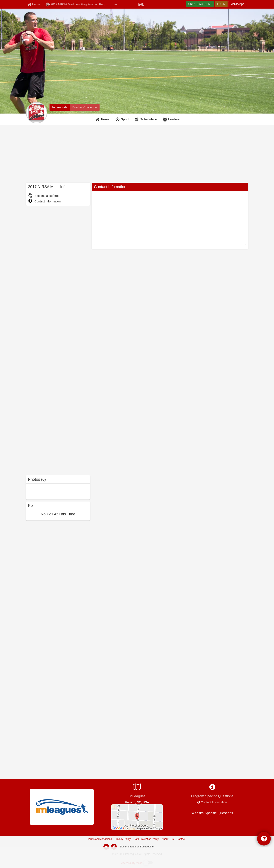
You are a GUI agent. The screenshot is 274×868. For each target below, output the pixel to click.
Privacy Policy (123, 839)
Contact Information (44, 201)
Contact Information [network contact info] (214, 802)
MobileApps (237, 4)
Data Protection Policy (146, 839)
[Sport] (123, 119)
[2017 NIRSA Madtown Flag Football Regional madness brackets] (85, 107)
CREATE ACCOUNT (200, 4)
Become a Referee (44, 196)
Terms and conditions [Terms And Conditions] (100, 839)
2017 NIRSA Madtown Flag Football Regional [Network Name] (78, 4)
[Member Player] (141, 4)
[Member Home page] (34, 4)
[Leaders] (172, 119)
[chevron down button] (116, 4)
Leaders (174, 119)
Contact (181, 839)
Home (105, 119)
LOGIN (221, 4)
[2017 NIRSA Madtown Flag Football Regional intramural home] (60, 107)
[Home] (103, 119)
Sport (125, 119)
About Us (168, 839)
